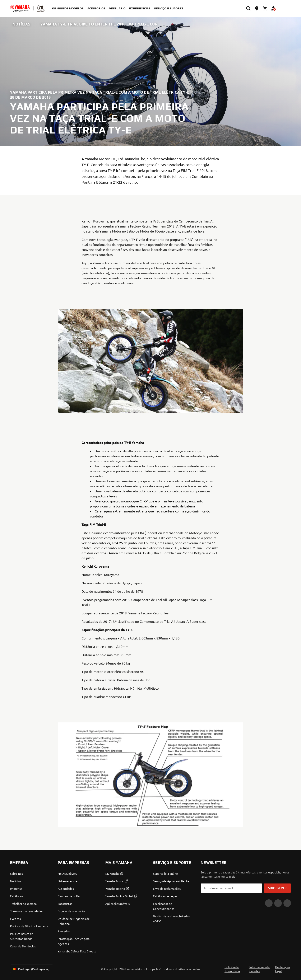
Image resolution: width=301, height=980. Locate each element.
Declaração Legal (282, 969)
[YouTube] (269, 903)
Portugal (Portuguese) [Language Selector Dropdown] (31, 969)
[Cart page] (265, 8)
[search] (248, 8)
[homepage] (20, 8)
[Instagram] (287, 903)
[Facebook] (278, 903)
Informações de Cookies (260, 969)
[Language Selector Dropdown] (287, 8)
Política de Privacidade (232, 969)
